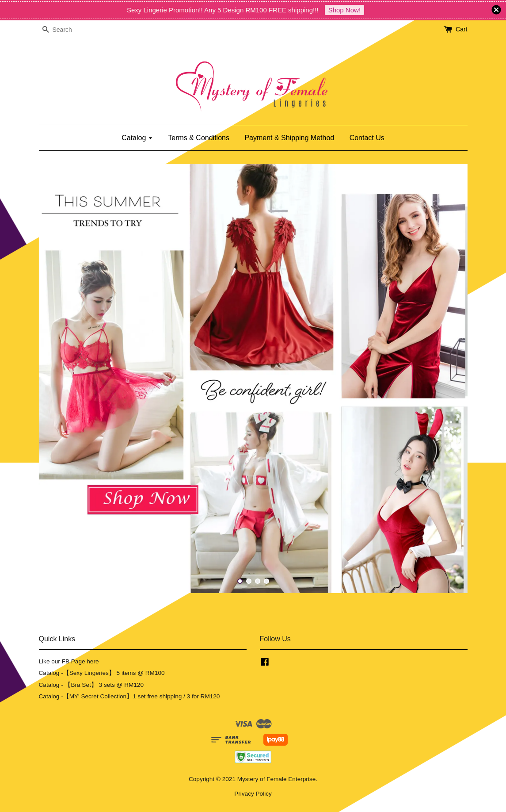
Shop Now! (344, 10)
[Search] (65, 30)
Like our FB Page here (69, 661)
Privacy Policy (253, 794)
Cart (461, 29)
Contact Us (367, 138)
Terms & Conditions (199, 138)
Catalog (137, 138)
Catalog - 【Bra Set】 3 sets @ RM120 (91, 685)
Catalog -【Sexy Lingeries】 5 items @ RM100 (102, 673)
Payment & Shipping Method (289, 138)
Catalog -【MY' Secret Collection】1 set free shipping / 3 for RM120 (129, 696)
